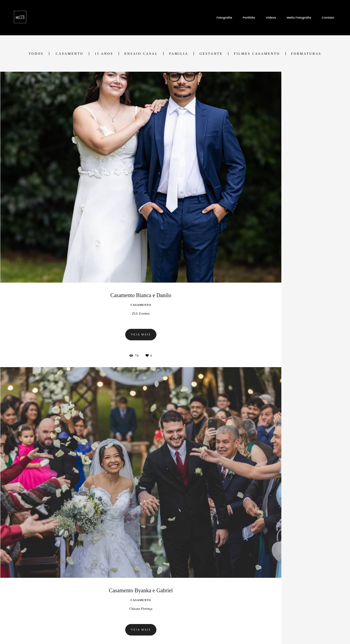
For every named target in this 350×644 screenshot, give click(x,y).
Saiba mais (80, 613)
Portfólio (249, 18)
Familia (179, 54)
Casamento (69, 54)
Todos (36, 54)
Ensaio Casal (141, 54)
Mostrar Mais (175, 540)
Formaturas (306, 54)
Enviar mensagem (278, 586)
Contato (328, 18)
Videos (271, 18)
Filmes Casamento (257, 54)
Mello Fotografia (299, 18)
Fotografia (224, 18)
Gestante (211, 54)
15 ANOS (104, 54)
